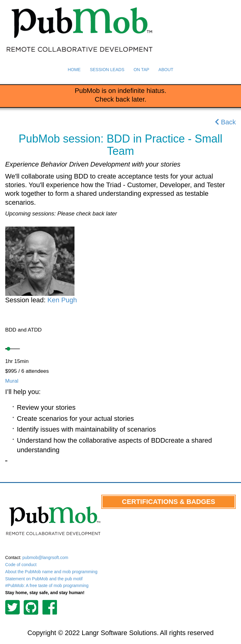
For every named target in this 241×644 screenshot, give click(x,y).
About (166, 70)
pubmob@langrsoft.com (45, 557)
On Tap (141, 70)
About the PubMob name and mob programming (51, 572)
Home (74, 70)
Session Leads (107, 70)
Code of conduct (21, 565)
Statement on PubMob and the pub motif (44, 579)
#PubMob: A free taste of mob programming (47, 586)
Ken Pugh (62, 300)
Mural (12, 381)
